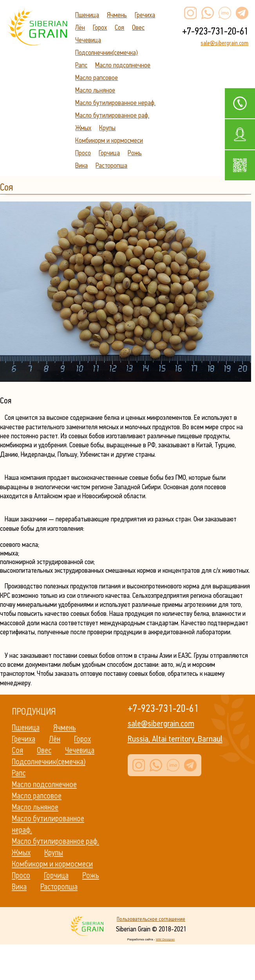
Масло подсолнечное (123, 65)
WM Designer (165, 939)
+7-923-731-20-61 (215, 31)
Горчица (109, 153)
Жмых (83, 128)
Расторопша (111, 165)
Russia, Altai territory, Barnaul (175, 739)
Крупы (107, 128)
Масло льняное (95, 90)
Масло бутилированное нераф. (115, 103)
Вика (81, 165)
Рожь (135, 153)
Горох (100, 27)
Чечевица (88, 40)
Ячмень (117, 15)
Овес (138, 27)
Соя (119, 27)
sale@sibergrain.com (224, 43)
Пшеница (87, 15)
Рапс (81, 65)
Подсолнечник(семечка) (107, 53)
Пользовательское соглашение (151, 919)
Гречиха (145, 15)
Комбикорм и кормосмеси (109, 140)
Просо (83, 153)
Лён (80, 27)
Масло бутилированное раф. (112, 115)
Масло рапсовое (97, 78)
